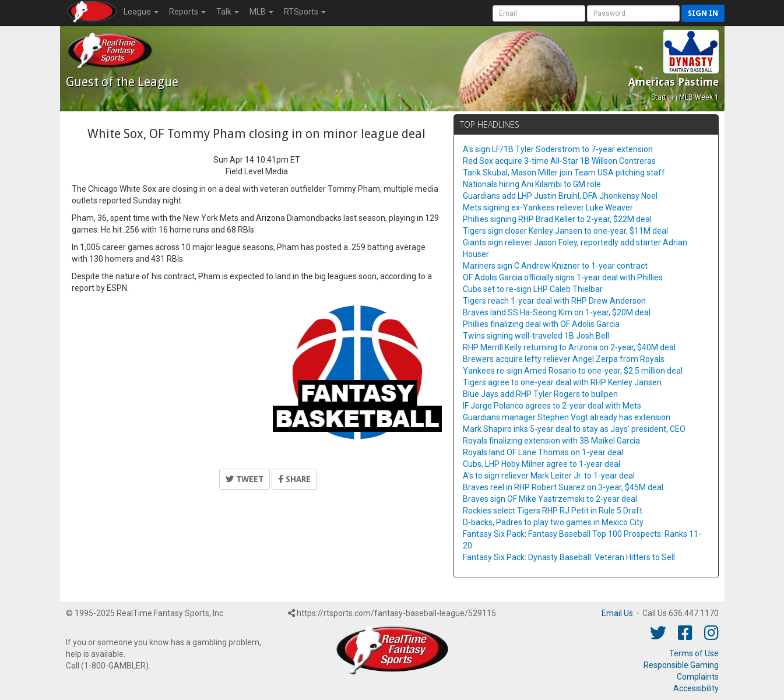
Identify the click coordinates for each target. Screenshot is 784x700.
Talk (228, 12)
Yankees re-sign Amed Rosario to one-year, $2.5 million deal (573, 371)
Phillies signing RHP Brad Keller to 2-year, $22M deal (557, 219)
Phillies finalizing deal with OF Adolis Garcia (541, 324)
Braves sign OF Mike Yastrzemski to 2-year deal (550, 499)
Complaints (698, 677)
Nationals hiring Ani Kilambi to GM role (532, 184)
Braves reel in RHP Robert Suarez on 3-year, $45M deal (563, 487)
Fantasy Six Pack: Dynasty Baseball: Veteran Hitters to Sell (569, 557)
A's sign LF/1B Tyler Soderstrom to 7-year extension (558, 149)
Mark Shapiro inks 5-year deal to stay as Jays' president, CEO (574, 429)
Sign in (703, 13)
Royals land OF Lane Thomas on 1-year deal (543, 452)
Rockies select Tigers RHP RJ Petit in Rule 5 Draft (553, 511)
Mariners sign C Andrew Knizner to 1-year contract (555, 266)
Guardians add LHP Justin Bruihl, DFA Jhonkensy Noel (560, 196)
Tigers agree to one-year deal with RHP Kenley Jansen (562, 382)
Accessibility (696, 688)
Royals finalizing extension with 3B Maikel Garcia (551, 441)
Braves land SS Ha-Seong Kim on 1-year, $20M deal (557, 312)
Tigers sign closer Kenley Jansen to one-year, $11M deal (565, 231)
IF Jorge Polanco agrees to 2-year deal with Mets (552, 406)
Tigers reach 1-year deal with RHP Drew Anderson (554, 301)
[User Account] (539, 13)
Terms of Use (694, 653)
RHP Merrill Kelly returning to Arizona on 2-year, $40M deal (569, 347)
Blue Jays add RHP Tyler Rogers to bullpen (540, 394)
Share (294, 479)
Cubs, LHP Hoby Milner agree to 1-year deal (542, 464)
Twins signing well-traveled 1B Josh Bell (536, 336)
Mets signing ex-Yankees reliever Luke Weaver (548, 207)
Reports (187, 12)
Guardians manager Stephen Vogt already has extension (567, 417)
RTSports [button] (305, 12)
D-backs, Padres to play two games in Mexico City (553, 522)
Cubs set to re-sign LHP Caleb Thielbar (533, 289)
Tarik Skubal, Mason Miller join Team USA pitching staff (564, 173)
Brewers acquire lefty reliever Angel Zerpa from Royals (564, 359)
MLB (261, 12)
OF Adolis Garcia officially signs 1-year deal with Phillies (563, 277)
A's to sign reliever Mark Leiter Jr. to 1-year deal (549, 476)
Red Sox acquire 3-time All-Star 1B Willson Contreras (559, 161)
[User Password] (633, 13)
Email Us (617, 613)
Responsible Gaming (681, 665)
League (141, 12)
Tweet (245, 479)
